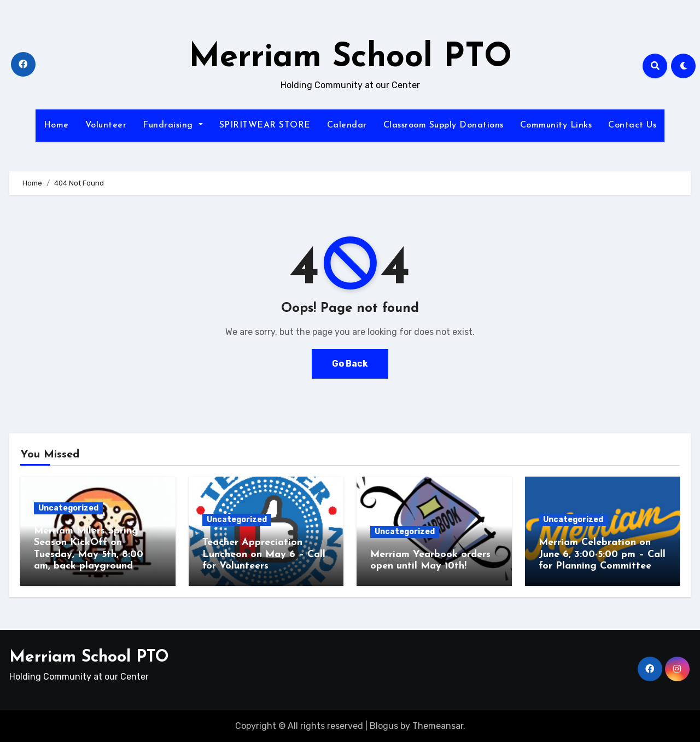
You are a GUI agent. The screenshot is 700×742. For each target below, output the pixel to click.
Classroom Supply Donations (444, 125)
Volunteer (106, 125)
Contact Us (632, 125)
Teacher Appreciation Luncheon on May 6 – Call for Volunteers (264, 554)
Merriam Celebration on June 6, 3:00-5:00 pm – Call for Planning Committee (602, 554)
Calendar (347, 125)
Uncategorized (68, 508)
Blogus (384, 726)
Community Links (556, 125)
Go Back (350, 364)
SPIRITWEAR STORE (265, 125)
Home (56, 125)
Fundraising (173, 125)
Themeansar (438, 726)
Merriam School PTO (350, 58)
